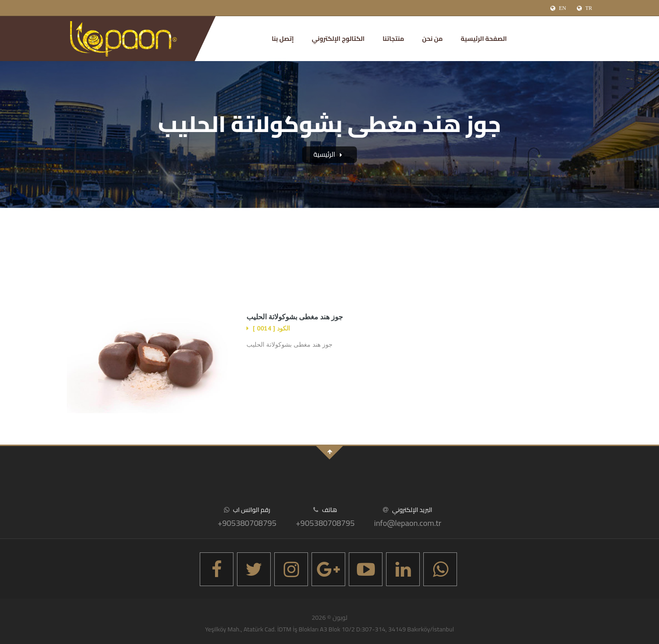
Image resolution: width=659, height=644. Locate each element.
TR (584, 8)
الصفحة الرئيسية (484, 39)
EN (558, 8)
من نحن (432, 39)
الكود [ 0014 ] (268, 328)
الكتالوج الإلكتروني (338, 39)
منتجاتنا (393, 39)
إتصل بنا (283, 39)
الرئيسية (324, 154)
